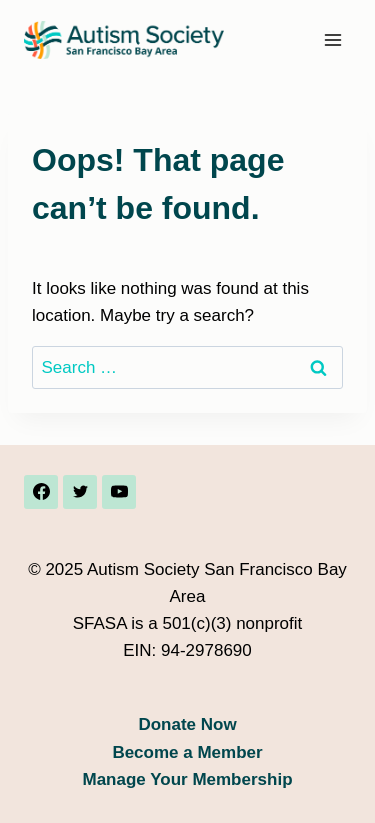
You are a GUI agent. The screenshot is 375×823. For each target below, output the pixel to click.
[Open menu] (332, 39)
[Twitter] (80, 492)
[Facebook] (41, 492)
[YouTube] (119, 492)
